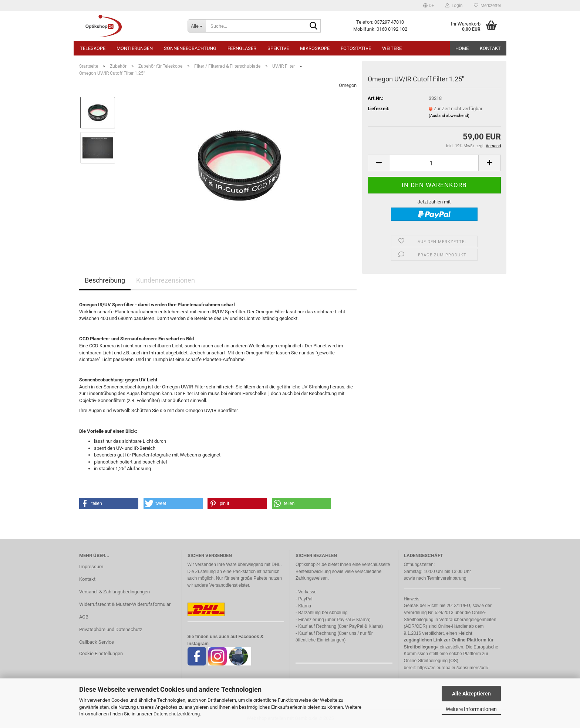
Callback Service (97, 642)
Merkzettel (487, 6)
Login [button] (454, 6)
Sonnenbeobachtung (190, 48)
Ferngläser (242, 48)
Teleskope (93, 48)
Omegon (348, 85)
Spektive (278, 48)
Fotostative (356, 48)
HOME (462, 48)
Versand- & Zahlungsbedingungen (114, 592)
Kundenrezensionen (166, 280)
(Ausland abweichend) (449, 116)
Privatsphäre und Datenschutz (111, 629)
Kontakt (490, 48)
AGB (84, 617)
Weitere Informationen (471, 709)
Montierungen (135, 48)
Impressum (91, 567)
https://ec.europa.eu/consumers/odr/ (453, 668)
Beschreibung (105, 280)
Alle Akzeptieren (471, 694)
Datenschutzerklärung (177, 714)
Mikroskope (315, 48)
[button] (429, 6)
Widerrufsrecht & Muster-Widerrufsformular (125, 604)
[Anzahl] (434, 163)
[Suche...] (197, 26)
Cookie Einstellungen (101, 653)
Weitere (392, 48)
